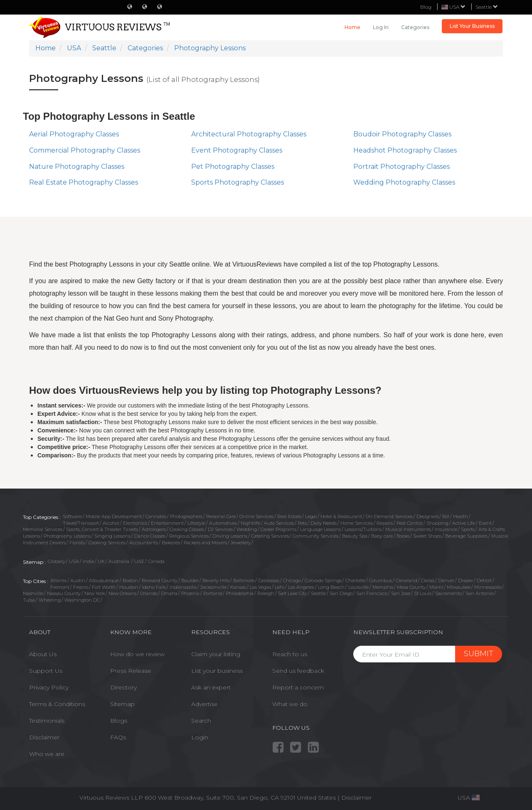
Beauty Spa (355, 536)
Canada (156, 561)
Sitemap (122, 704)
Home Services (357, 523)
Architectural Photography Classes (249, 134)
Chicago (292, 580)
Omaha (169, 593)
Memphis (383, 587)
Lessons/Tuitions (363, 529)
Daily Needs (324, 523)
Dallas (428, 580)
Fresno (81, 587)
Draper (465, 580)
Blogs (119, 721)
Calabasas (269, 580)
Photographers (186, 516)
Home (352, 27)
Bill (446, 516)
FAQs (118, 737)
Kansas (238, 587)
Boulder (190, 580)
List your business (217, 671)
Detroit (484, 580)
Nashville (33, 593)
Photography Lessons (67, 536)
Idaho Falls (154, 587)
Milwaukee (459, 587)
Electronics (135, 523)
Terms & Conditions (57, 704)
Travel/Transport (81, 523)
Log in (381, 27)
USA (74, 561)
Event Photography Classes (237, 150)
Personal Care (221, 516)
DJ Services (220, 529)
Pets (302, 523)
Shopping (437, 523)
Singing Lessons (112, 536)
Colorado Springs (323, 580)
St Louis (423, 593)
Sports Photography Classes (238, 182)
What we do (290, 704)
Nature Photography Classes (77, 167)
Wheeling (50, 600)
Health (461, 516)
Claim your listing (216, 654)
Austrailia (119, 561)
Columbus (381, 580)
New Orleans (122, 593)
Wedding (247, 529)
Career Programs (278, 529)
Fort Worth (104, 587)
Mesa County (411, 587)
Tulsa (29, 600)
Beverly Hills (216, 580)
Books (403, 536)
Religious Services (189, 536)
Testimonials (47, 721)
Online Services (256, 516)
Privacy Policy (49, 687)
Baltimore (244, 580)
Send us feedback (298, 671)
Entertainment (167, 523)
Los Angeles (301, 587)
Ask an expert (211, 687)
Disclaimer (44, 737)
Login (200, 737)
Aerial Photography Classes (74, 134)
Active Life (464, 523)
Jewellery (241, 543)
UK (101, 561)
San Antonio (479, 593)
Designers (427, 516)
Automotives (223, 523)
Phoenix (190, 593)
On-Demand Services (389, 516)
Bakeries (171, 543)
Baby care (382, 536)
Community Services (315, 536)
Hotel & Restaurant (341, 516)
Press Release (131, 671)
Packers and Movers (205, 543)
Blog (426, 7)
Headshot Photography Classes (405, 150)
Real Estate (289, 516)
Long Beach (331, 587)
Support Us (46, 671)
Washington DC (82, 600)
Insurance (446, 529)
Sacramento (448, 593)
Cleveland (406, 580)
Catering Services (270, 536)
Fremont (60, 587)
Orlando (149, 593)
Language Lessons (320, 529)
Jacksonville (213, 587)
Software (72, 516)
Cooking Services (107, 543)
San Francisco (372, 593)
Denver (446, 580)
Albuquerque (104, 580)
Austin (78, 580)
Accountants (144, 543)
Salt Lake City (293, 593)
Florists (77, 543)
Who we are (47, 754)
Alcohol (111, 523)
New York (95, 593)
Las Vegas (260, 587)
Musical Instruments (408, 529)
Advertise (204, 704)
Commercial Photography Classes (85, 150)
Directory (123, 687)
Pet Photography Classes (233, 167)
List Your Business (472, 26)
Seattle (487, 7)
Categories (415, 27)
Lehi (280, 587)
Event (485, 523)
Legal (311, 516)
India (88, 561)
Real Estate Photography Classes (84, 182)
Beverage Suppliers (466, 536)
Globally (57, 561)
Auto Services (279, 523)
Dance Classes (150, 536)
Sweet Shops (427, 536)
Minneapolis (488, 587)
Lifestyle (196, 523)
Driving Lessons (230, 536)
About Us (43, 654)
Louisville (358, 587)
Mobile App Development (114, 516)
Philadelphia (240, 593)
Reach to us (290, 654)
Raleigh (266, 593)
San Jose (401, 593)
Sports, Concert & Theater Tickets (102, 529)
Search (201, 721)
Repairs (385, 523)
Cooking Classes (187, 529)
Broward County (160, 580)
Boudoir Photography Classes (402, 134)
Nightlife (250, 523)
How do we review (137, 654)
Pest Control (410, 523)
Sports (468, 529)
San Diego (341, 593)
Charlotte (355, 580)
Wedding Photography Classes (404, 182)
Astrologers (154, 529)
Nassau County (64, 593)
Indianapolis (183, 587)
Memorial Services (43, 529)
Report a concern (298, 687)
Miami (436, 587)
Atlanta (58, 580)
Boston (130, 580)
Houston (129, 587)
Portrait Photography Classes (401, 167)
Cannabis (156, 516)
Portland (213, 593)
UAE (139, 561)
